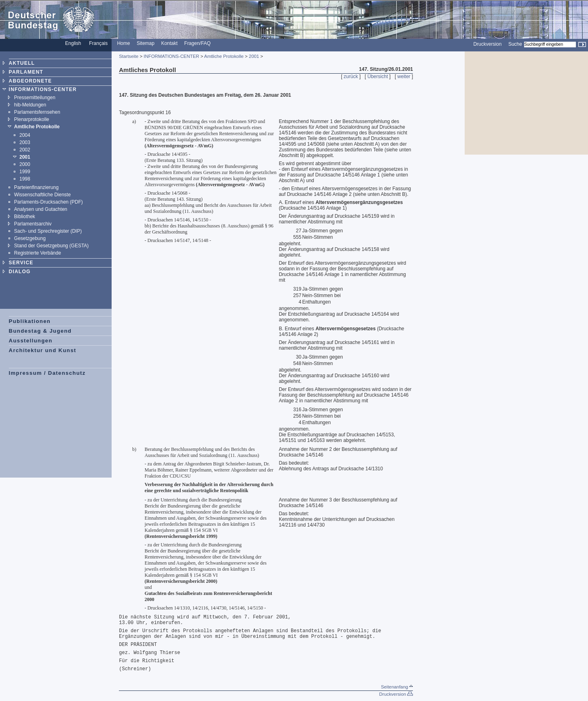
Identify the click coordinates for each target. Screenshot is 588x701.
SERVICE (21, 263)
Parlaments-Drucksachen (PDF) (49, 202)
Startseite (129, 56)
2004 (25, 135)
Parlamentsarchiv (33, 224)
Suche (515, 44)
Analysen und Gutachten (41, 209)
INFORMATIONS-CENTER (43, 89)
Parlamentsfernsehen (37, 112)
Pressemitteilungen (35, 98)
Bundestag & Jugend (40, 331)
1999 (25, 172)
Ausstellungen (31, 341)
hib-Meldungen (30, 105)
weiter (404, 76)
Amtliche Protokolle (37, 127)
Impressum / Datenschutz (47, 373)
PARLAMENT (26, 72)
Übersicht (378, 76)
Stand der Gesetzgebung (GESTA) (52, 246)
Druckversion (487, 44)
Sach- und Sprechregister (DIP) (48, 231)
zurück (351, 76)
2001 (25, 157)
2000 (25, 164)
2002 (25, 150)
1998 (25, 179)
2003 (25, 142)
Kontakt (169, 43)
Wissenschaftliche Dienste (42, 195)
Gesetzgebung (30, 238)
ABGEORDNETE (31, 81)
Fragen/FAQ (198, 43)
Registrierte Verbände (38, 253)
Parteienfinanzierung (36, 187)
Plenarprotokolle (32, 119)
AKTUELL (22, 63)
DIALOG (20, 272)
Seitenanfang (397, 687)
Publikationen (30, 321)
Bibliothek (25, 217)
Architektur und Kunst (43, 350)
